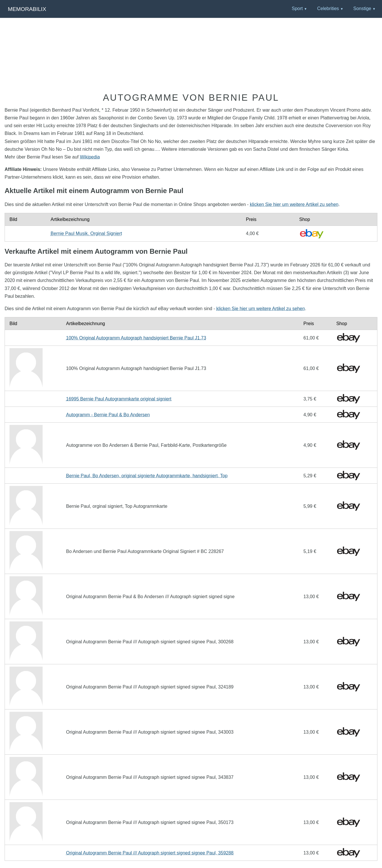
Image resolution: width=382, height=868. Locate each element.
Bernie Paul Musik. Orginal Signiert (86, 233)
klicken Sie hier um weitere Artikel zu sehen (294, 204)
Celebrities (328, 8)
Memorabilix (27, 9)
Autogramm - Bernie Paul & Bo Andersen (108, 415)
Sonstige (362, 8)
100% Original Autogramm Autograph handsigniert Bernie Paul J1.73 (136, 338)
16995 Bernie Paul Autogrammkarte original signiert (119, 399)
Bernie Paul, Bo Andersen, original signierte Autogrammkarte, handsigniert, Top (147, 476)
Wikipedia (90, 157)
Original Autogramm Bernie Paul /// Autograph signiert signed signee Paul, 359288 (150, 853)
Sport (297, 8)
